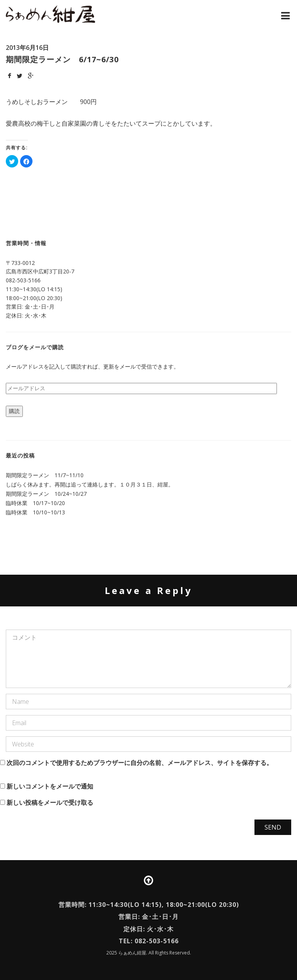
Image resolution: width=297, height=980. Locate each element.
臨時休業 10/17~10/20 (35, 503)
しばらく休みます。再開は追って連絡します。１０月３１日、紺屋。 (90, 484)
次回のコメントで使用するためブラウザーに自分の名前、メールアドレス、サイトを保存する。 (140, 763)
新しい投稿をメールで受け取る (50, 802)
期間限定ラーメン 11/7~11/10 (45, 475)
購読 (14, 411)
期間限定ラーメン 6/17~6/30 (62, 59)
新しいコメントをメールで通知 (50, 786)
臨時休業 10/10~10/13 (35, 512)
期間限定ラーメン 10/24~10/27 (46, 494)
